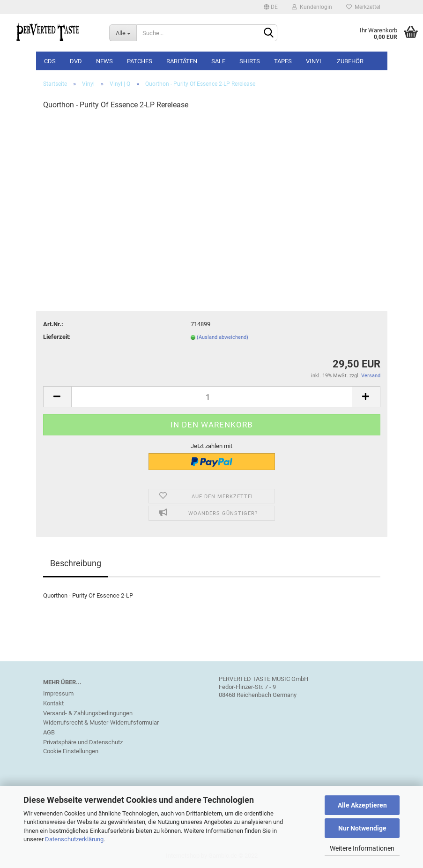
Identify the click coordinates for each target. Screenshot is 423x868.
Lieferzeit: (57, 337)
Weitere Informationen (362, 848)
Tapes (283, 61)
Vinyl (314, 61)
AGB (49, 732)
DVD (76, 61)
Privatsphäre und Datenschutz (83, 742)
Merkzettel (363, 7)
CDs (50, 61)
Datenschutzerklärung (74, 839)
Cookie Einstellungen (71, 751)
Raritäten (182, 61)
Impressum (58, 693)
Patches (140, 61)
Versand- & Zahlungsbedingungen (88, 713)
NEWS (104, 61)
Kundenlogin (312, 7)
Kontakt (53, 703)
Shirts (250, 61)
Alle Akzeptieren (362, 805)
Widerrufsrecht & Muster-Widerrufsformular (101, 722)
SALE (218, 61)
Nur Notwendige (362, 828)
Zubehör (350, 61)
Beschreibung (76, 563)
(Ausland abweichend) (223, 337)
